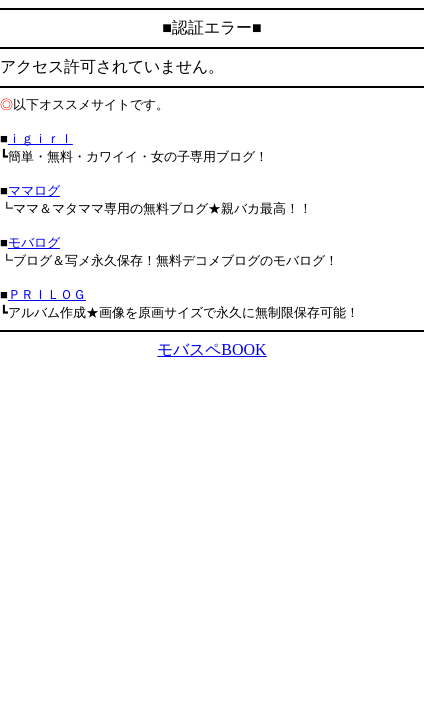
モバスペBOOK (211, 349)
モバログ (34, 242)
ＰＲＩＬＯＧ (47, 294)
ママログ (34, 190)
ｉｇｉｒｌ (40, 138)
